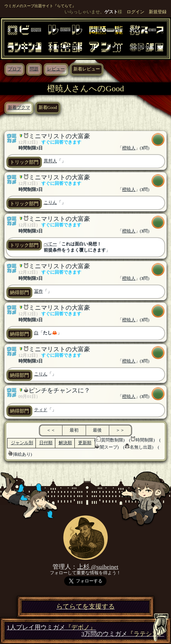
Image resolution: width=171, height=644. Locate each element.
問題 (34, 69)
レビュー (56, 69)
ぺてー (50, 244)
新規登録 (158, 12)
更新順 (85, 443)
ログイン (136, 12)
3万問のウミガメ (123, 634)
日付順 (46, 443)
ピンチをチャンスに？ (59, 390)
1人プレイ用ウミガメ (51, 627)
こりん (50, 203)
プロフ (15, 69)
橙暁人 (129, 148)
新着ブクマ (19, 108)
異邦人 (50, 161)
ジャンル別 (22, 443)
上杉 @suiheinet (98, 567)
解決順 (65, 443)
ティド (41, 410)
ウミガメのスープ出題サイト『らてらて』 (40, 6)
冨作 (39, 291)
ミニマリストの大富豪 (59, 136)
